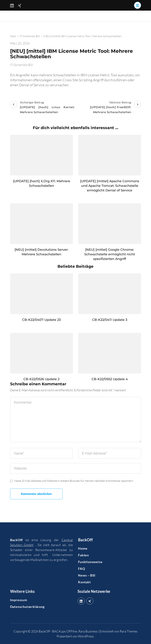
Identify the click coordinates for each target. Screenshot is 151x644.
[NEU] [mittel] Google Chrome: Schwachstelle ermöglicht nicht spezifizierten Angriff (110, 254)
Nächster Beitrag (109, 108)
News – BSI (87, 575)
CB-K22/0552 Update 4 (110, 379)
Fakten (83, 555)
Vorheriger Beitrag (42, 108)
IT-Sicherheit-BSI (21, 65)
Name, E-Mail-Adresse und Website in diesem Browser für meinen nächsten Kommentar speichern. (74, 481)
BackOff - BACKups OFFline (58, 631)
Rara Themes (129, 631)
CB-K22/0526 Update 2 (41, 379)
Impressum (19, 600)
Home (83, 548)
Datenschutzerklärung (27, 607)
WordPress (86, 636)
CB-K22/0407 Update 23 (41, 320)
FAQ (81, 569)
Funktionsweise (90, 562)
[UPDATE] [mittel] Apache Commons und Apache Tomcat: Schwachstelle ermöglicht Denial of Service (110, 186)
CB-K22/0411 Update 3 (110, 320)
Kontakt (84, 582)
